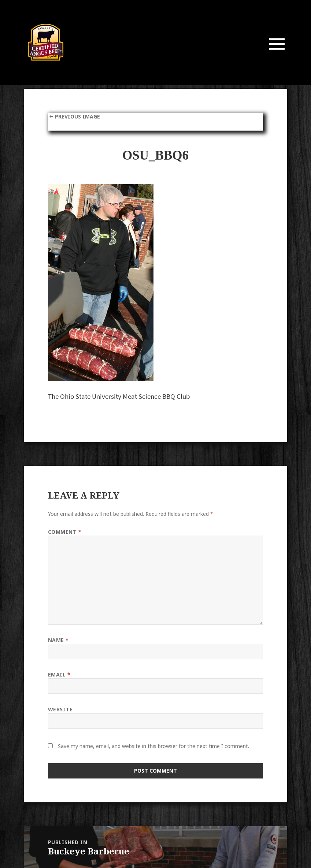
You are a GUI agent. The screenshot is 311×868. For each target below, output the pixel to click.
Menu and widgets (277, 54)
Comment (65, 532)
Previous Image (77, 116)
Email (59, 674)
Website (60, 709)
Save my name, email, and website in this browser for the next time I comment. (153, 746)
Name (58, 640)
